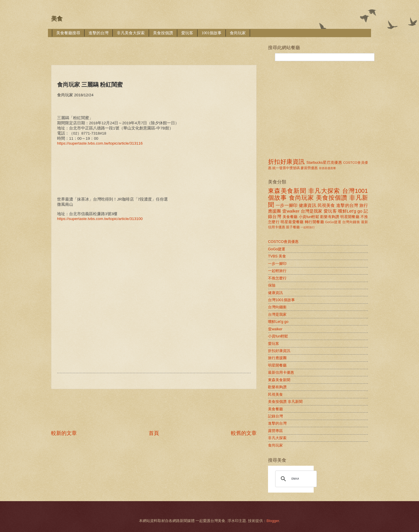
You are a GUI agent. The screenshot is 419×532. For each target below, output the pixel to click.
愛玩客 (187, 33)
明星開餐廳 (350, 217)
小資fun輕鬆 (309, 217)
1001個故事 (211, 33)
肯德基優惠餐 (327, 168)
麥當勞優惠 (309, 168)
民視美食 (326, 205)
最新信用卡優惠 (281, 372)
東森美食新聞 (287, 191)
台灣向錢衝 (351, 222)
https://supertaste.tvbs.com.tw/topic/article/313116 (100, 143)
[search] (295, 479)
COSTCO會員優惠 (283, 242)
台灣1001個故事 (281, 300)
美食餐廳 (290, 217)
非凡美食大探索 (131, 33)
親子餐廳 (293, 227)
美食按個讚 (163, 33)
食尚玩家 (238, 33)
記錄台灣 (275, 416)
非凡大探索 (324, 191)
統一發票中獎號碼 (286, 168)
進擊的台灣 (98, 33)
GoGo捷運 (333, 222)
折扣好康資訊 (286, 162)
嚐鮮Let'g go (350, 211)
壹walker (291, 211)
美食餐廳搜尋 (68, 33)
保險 (272, 285)
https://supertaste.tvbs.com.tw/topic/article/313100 (100, 219)
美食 (57, 19)
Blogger (273, 521)
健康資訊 (308, 205)
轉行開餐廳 (314, 222)
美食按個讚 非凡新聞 (285, 402)
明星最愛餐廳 (292, 222)
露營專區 (275, 431)
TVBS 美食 (277, 256)
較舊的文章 (244, 433)
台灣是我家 (312, 211)
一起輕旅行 (308, 227)
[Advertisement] (155, 47)
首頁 (154, 433)
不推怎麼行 (277, 278)
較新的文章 (64, 433)
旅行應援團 (277, 358)
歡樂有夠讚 (330, 217)
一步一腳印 (287, 205)
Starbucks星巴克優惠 (324, 162)
